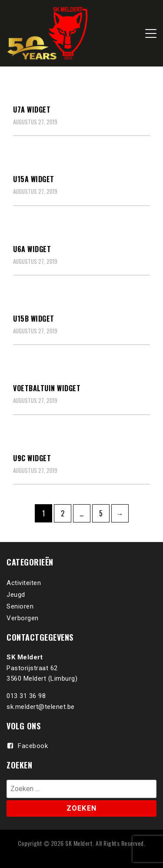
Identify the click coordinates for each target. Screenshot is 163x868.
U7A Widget (32, 110)
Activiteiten (24, 583)
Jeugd (16, 595)
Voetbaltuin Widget (47, 388)
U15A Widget (34, 179)
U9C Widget (32, 458)
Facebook (33, 746)
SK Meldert (79, 843)
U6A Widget (32, 249)
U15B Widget (34, 319)
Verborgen (23, 618)
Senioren (20, 606)
